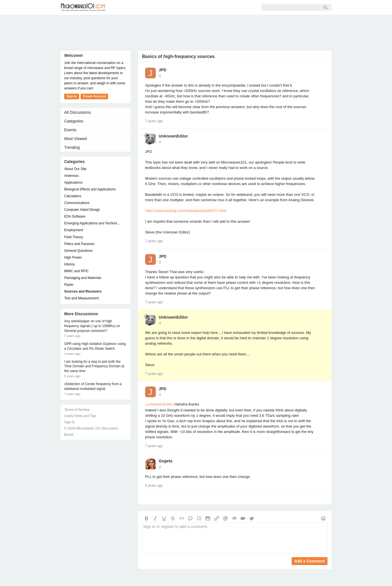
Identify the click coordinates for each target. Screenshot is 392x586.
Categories (74, 121)
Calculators (73, 196)
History (69, 264)
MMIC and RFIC (77, 271)
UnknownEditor (173, 136)
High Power (73, 257)
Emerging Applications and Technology (93, 223)
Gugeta (165, 461)
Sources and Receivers (83, 291)
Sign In (199, 7)
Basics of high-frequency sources (178, 56)
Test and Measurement (81, 298)
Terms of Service (77, 410)
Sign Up (175, 7)
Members (149, 7)
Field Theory (74, 237)
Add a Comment (310, 561)
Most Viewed (76, 139)
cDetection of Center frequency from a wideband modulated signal (93, 386)
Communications (77, 203)
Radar (69, 285)
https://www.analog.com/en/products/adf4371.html (186, 211)
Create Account (94, 96)
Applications (73, 183)
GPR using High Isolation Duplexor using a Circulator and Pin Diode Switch (95, 346)
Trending (72, 147)
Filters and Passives (79, 244)
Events (70, 130)
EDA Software (75, 216)
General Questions (78, 251)
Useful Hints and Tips (80, 416)
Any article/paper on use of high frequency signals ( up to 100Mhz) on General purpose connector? (92, 326)
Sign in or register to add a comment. (235, 538)
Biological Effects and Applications (90, 189)
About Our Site (75, 169)
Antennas (71, 176)
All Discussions (77, 112)
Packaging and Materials (83, 278)
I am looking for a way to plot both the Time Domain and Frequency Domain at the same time (94, 366)
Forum (124, 7)
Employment (74, 230)
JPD (162, 70)
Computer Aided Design (82, 210)
